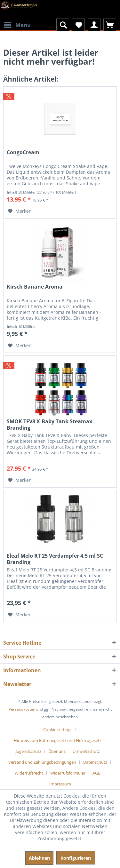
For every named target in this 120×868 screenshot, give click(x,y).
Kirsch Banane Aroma (35, 287)
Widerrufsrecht (29, 773)
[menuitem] (17, 21)
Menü (17, 24)
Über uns (57, 751)
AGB (96, 773)
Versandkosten (22, 709)
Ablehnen (39, 858)
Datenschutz (95, 762)
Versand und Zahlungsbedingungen (42, 762)
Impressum (60, 784)
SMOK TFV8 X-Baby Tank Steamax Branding (49, 425)
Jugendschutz (28, 751)
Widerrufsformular (68, 773)
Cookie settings (58, 729)
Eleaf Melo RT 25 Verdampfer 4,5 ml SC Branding (55, 559)
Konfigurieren (76, 858)
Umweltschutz (86, 751)
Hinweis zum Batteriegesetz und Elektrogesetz (58, 740)
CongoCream (23, 152)
